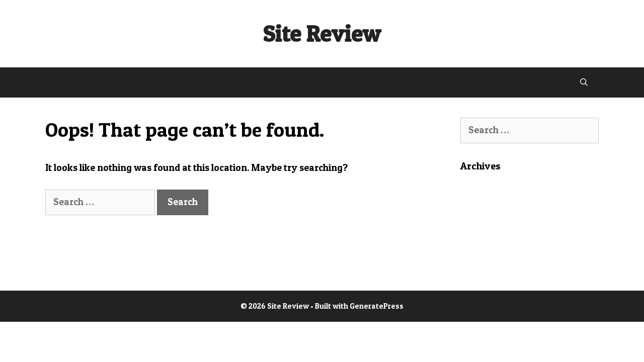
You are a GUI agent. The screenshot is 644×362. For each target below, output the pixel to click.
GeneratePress (377, 306)
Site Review (322, 33)
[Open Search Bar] (584, 82)
